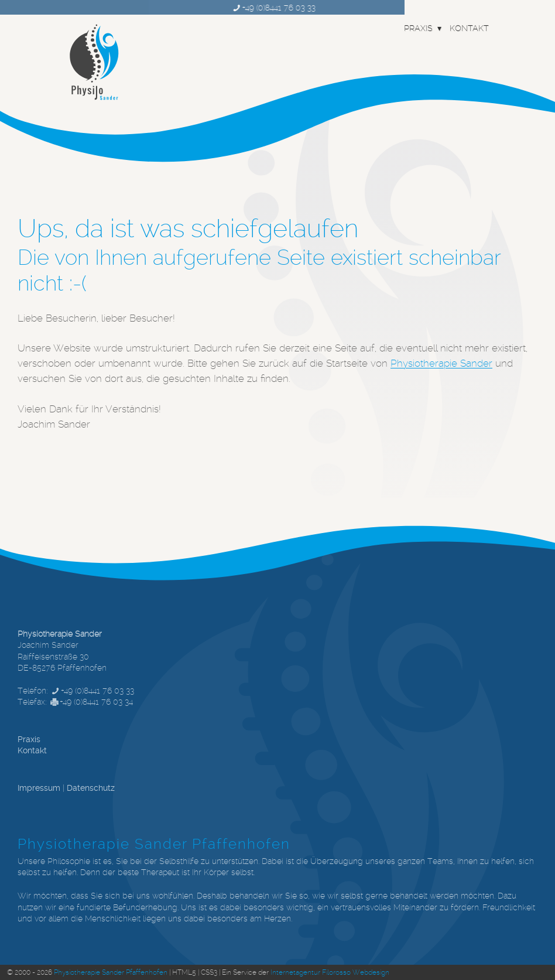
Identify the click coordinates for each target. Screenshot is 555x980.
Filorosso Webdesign (356, 972)
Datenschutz (91, 788)
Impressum (39, 788)
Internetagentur (295, 972)
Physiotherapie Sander (441, 363)
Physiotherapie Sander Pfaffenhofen (111, 972)
